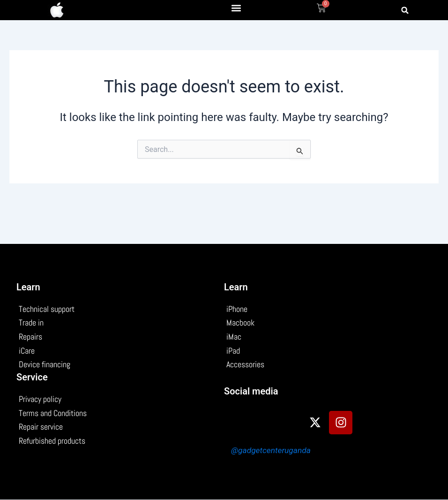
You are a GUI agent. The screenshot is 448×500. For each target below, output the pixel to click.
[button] (236, 8)
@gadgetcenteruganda (271, 450)
